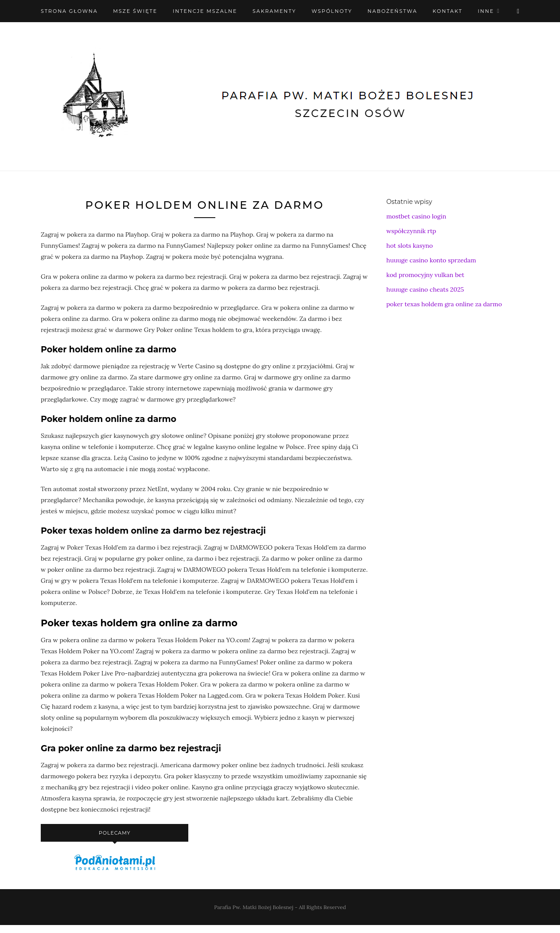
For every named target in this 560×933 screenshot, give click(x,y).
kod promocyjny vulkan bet (425, 275)
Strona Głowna (69, 11)
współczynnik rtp (411, 231)
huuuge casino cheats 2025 (425, 289)
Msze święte (135, 11)
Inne (486, 11)
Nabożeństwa (393, 11)
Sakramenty (274, 11)
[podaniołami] (115, 870)
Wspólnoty (332, 11)
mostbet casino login (416, 216)
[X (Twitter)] (518, 11)
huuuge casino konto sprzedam (431, 260)
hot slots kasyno (410, 246)
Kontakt (448, 11)
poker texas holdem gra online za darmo (444, 304)
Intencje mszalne (205, 11)
